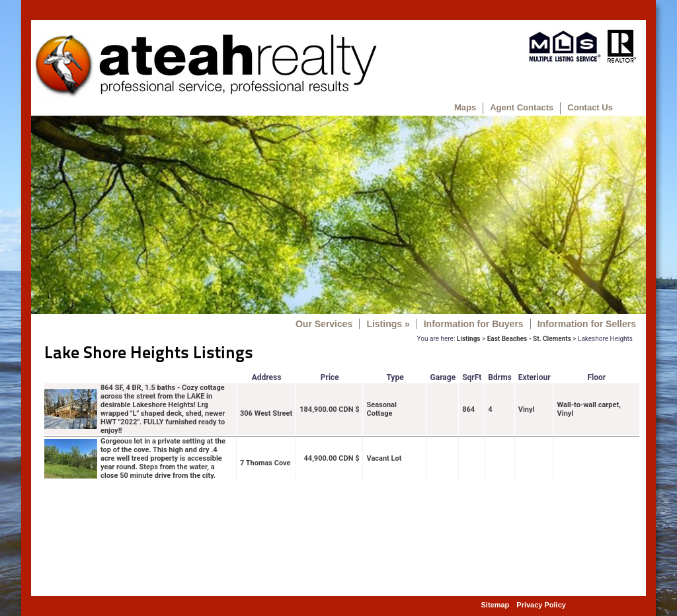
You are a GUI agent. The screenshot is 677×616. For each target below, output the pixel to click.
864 (468, 409)
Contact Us (590, 107)
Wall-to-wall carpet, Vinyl (589, 409)
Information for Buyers (474, 324)
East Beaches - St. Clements (529, 339)
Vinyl (527, 409)
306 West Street (266, 413)
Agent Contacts (522, 107)
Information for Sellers (587, 324)
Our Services (324, 324)
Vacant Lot (384, 458)
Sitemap (496, 605)
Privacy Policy (541, 605)
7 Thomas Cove (265, 463)
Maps (465, 107)
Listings (388, 324)
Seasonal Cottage (381, 409)
